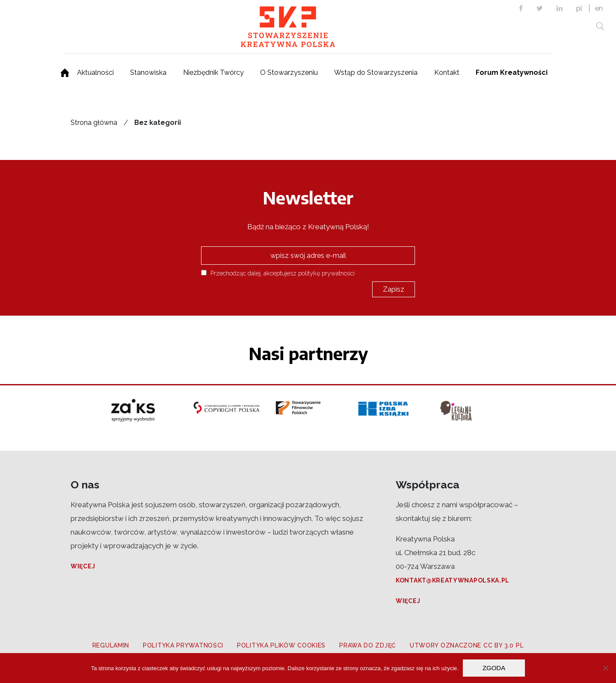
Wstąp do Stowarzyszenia (376, 72)
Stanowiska (148, 72)
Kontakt (447, 72)
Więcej (83, 566)
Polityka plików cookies (281, 645)
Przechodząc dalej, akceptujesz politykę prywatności (278, 273)
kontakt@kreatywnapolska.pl (453, 580)
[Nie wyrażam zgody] (605, 668)
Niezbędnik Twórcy (213, 72)
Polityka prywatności (183, 645)
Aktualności (95, 72)
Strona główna (94, 123)
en (599, 8)
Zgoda (494, 668)
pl (579, 8)
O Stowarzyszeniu (289, 72)
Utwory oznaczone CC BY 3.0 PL (467, 645)
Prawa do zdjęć (368, 645)
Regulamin (111, 645)
